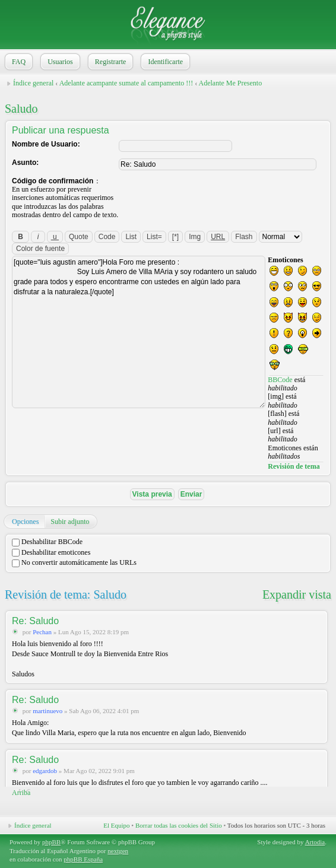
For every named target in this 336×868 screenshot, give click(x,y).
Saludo (21, 109)
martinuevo (47, 711)
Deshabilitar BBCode (47, 542)
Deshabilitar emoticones (51, 552)
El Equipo (116, 825)
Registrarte (110, 62)
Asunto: (25, 163)
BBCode (280, 380)
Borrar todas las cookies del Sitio (179, 825)
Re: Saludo (35, 621)
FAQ (18, 62)
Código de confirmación (53, 181)
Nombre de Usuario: (46, 144)
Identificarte (164, 62)
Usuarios (59, 62)
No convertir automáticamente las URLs (74, 562)
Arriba (21, 793)
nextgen (118, 851)
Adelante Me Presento (231, 83)
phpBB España (83, 859)
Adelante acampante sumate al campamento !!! (126, 83)
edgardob (45, 771)
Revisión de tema (294, 466)
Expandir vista (297, 594)
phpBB (51, 842)
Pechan (42, 632)
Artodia (315, 842)
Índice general (33, 83)
